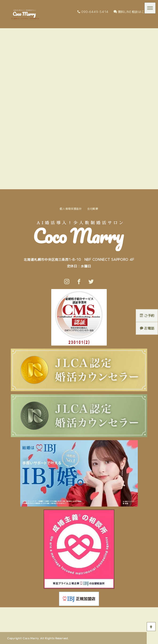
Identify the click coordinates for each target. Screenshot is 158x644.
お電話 (147, 328)
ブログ (112, 612)
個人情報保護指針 (71, 209)
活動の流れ (57, 612)
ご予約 (147, 315)
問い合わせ (128, 612)
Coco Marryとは (34, 612)
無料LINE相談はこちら (132, 12)
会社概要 (93, 209)
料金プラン (95, 612)
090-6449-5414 (93, 12)
